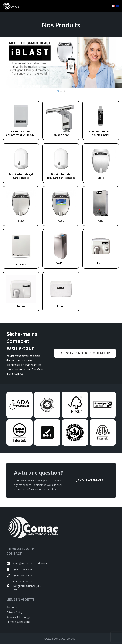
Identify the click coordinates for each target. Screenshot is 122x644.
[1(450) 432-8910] (10, 569)
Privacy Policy (14, 612)
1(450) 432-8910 (22, 569)
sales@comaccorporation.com (31, 563)
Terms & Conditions (18, 622)
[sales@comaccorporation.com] (10, 563)
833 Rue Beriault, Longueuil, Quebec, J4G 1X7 (27, 586)
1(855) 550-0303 (22, 575)
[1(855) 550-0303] (10, 575)
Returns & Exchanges (19, 617)
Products (12, 607)
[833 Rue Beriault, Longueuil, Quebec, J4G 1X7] (10, 586)
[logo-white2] (11, 6)
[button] (106, 6)
